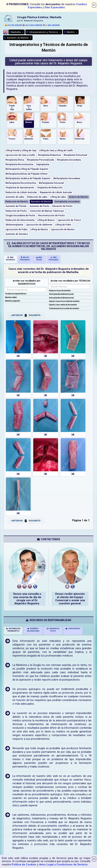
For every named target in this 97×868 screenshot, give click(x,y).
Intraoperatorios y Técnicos (43, 32)
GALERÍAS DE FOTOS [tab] (53, 630)
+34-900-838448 (14, 25)
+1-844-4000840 (51, 25)
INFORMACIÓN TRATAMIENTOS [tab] (13, 630)
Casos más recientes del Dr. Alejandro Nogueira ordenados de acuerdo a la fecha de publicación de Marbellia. (49, 270)
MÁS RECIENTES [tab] (10, 259)
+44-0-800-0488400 (32, 25)
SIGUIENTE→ (36, 315)
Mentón (69, 32)
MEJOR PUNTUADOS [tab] (25, 259)
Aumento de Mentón (17, 38)
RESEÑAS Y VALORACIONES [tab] (33, 630)
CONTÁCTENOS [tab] (73, 629)
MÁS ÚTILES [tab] (39, 259)
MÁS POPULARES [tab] (53, 259)
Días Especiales (55, 7)
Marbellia (15, 32)
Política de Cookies (24, 865)
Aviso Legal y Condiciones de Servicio (63, 865)
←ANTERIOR (16, 315)
